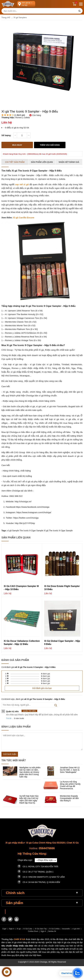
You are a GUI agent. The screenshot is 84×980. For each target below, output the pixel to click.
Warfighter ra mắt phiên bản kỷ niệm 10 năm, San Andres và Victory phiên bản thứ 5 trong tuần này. (30, 772)
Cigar (4, 928)
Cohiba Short (33, 931)
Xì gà (19, 928)
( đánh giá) (20, 115)
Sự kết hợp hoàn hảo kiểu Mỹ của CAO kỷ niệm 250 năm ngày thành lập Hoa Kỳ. (29, 799)
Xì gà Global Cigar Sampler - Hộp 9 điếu (60, 642)
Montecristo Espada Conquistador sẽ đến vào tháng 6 (69, 798)
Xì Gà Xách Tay (41, 928)
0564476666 (47, 848)
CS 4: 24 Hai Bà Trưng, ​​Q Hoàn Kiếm (41, 882)
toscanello (66, 928)
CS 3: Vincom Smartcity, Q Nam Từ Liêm (44, 876)
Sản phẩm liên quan (42, 162)
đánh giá (46, 673)
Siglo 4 (12, 928)
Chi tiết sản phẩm (15, 162)
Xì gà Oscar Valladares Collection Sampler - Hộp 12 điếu (19, 642)
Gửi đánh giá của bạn (42, 688)
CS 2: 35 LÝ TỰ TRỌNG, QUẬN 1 (38, 871)
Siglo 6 (43, 931)
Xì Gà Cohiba (54, 928)
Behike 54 (52, 931)
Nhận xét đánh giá (69, 162)
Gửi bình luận (10, 753)
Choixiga (11, 911)
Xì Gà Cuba (28, 928)
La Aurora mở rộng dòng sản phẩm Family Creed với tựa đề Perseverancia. (70, 785)
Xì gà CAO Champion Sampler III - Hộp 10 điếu (22, 587)
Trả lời (9, 718)
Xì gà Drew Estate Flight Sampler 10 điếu (58, 587)
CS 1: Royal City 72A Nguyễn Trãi (40, 866)
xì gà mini (76, 928)
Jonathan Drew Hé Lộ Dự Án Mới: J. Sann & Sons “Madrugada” (70, 769)
